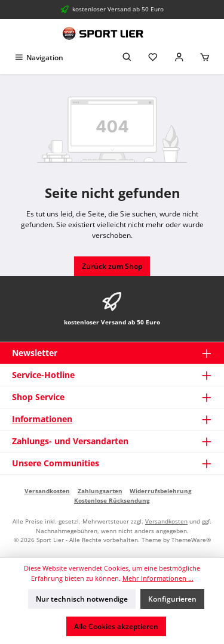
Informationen (42, 419)
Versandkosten (47, 491)
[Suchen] (127, 58)
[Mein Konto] (179, 58)
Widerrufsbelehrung (161, 491)
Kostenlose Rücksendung (112, 500)
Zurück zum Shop (112, 266)
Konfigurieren (172, 599)
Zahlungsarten (100, 491)
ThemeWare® (191, 540)
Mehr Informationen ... (158, 578)
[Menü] (39, 58)
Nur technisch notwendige (82, 599)
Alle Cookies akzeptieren (116, 626)
